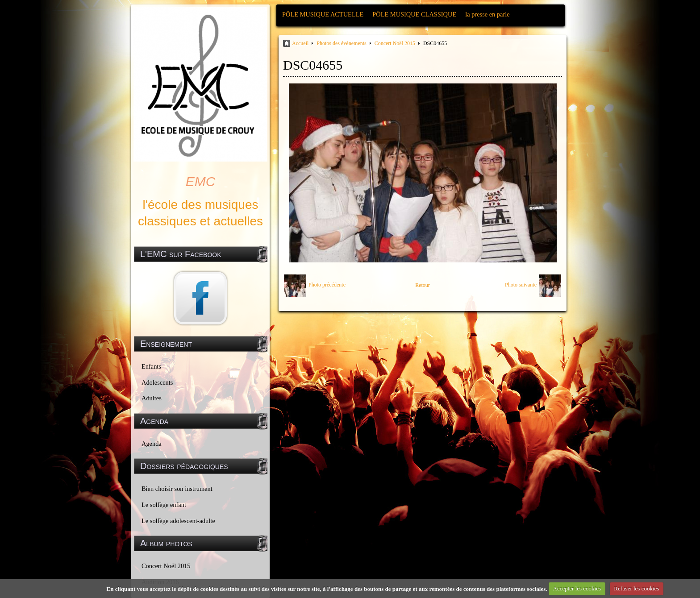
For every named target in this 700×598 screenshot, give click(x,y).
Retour (423, 285)
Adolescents (157, 382)
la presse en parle (487, 14)
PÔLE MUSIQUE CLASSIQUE (414, 14)
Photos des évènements (341, 43)
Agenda (152, 444)
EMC (201, 181)
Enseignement (166, 344)
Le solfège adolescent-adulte (178, 521)
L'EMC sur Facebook (181, 254)
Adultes (152, 398)
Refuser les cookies (636, 588)
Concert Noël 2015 (166, 566)
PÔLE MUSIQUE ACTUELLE (323, 14)
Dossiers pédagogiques (184, 466)
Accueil (300, 43)
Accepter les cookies (577, 588)
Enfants (151, 366)
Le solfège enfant (164, 505)
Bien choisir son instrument (177, 489)
